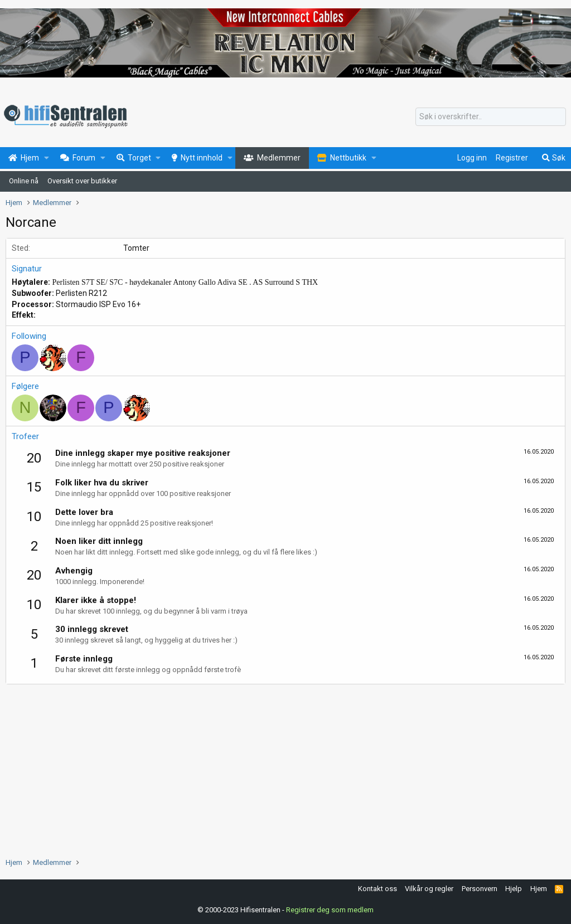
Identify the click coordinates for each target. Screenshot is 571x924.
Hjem (539, 889)
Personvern (480, 889)
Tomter (136, 248)
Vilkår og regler (429, 889)
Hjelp (514, 889)
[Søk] (491, 117)
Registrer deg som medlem (330, 910)
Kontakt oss (378, 889)
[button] (47, 158)
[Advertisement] (285, 768)
